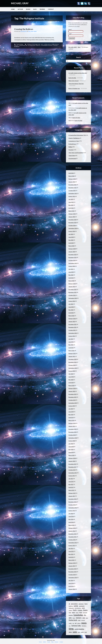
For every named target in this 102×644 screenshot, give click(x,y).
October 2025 (72, 191)
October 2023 (72, 260)
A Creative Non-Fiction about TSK (77, 135)
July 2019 (71, 409)
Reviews (42, 9)
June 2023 (71, 272)
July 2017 (71, 479)
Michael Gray (33, 31)
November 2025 (73, 188)
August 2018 (72, 441)
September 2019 (73, 403)
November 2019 (73, 397)
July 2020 (71, 374)
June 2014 (71, 583)
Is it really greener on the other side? (78, 73)
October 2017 (72, 470)
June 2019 (71, 412)
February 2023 (72, 284)
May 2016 (71, 519)
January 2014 (72, 589)
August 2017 (72, 476)
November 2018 (73, 432)
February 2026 (72, 179)
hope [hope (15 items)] (81, 613)
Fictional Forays (72, 144)
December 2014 (73, 569)
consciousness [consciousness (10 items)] (78, 608)
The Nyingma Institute (47, 45)
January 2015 (72, 566)
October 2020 (72, 365)
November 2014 (73, 572)
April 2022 (71, 313)
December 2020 (73, 359)
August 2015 (72, 546)
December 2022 (73, 289)
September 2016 (73, 508)
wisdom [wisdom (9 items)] (82, 632)
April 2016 (71, 522)
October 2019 (72, 400)
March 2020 (71, 385)
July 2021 (71, 339)
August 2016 (72, 511)
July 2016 (71, 514)
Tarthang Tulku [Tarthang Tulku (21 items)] (76, 626)
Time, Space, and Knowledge (76, 153)
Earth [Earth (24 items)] (75, 610)
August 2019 (72, 406)
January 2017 (72, 496)
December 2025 (73, 185)
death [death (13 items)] (83, 608)
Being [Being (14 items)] (86, 604)
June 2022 (71, 307)
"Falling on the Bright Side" (34, 44)
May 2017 (71, 484)
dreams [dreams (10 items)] (70, 610)
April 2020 (71, 383)
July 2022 (71, 304)
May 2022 (71, 310)
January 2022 (72, 321)
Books (28, 9)
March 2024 (71, 246)
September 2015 (73, 543)
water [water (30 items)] (75, 632)
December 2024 (73, 220)
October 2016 (72, 505)
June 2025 (71, 202)
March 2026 (71, 176)
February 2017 (72, 493)
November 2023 (73, 257)
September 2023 (73, 263)
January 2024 (72, 252)
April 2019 (71, 417)
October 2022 (72, 295)
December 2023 (73, 255)
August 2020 (72, 371)
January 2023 (72, 287)
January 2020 (72, 391)
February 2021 (72, 353)
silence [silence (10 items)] (79, 623)
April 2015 (71, 557)
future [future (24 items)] (85, 610)
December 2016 (73, 499)
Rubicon (38, 45)
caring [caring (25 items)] (76, 606)
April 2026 (71, 173)
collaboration (47, 44)
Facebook (79, 3)
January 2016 (72, 531)
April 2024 (71, 243)
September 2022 (73, 298)
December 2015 (73, 534)
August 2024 (72, 231)
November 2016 (73, 502)
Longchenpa (22, 45)
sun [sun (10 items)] (70, 626)
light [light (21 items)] (70, 618)
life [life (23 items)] (85, 615)
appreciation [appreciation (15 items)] (74, 604)
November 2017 (73, 467)
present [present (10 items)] (83, 620)
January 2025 (72, 217)
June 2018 (71, 447)
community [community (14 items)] (82, 606)
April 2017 (71, 487)
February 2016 (72, 528)
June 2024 (71, 237)
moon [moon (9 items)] (87, 618)
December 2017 (73, 464)
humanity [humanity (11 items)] (85, 613)
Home (13, 9)
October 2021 (72, 330)
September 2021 (73, 333)
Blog (35, 9)
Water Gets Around (74, 81)
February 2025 (72, 214)
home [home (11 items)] (77, 613)
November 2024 (73, 223)
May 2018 (71, 449)
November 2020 (73, 362)
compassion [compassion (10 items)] (71, 608)
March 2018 (71, 455)
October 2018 (72, 435)
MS (26, 45)
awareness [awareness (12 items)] (81, 604)
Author (20, 9)
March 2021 (71, 351)
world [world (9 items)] (86, 632)
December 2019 (73, 394)
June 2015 (71, 551)
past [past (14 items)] (79, 620)
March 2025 (71, 211)
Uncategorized (72, 158)
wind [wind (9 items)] (79, 632)
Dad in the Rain (72, 78)
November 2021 (73, 327)
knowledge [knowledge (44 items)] (78, 615)
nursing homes (32, 45)
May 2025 (71, 205)
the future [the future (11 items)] (84, 626)
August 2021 (72, 336)
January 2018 (72, 461)
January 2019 (72, 426)
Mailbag (70, 147)
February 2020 (72, 388)
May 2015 (71, 554)
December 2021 (73, 324)
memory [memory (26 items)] (79, 618)
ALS (42, 44)
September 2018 (73, 438)
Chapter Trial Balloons (74, 138)
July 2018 (71, 444)
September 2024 (73, 228)
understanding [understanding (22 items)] (79, 629)
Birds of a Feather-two (74, 88)
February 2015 (72, 563)
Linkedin (86, 3)
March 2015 (71, 560)
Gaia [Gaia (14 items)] (70, 613)
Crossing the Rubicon (24, 29)
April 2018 (71, 452)
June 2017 (71, 482)
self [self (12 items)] (76, 623)
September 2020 (73, 368)
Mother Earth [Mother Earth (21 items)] (73, 620)
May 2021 (71, 345)
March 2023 (71, 281)
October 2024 (72, 225)
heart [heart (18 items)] (73, 612)
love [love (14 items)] (74, 618)
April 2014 (71, 586)
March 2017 (71, 490)
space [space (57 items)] (84, 623)
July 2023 (71, 269)
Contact (51, 9)
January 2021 (72, 356)
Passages (71, 150)
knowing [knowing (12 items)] (71, 615)
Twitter (82, 3)
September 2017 (73, 473)
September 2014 (73, 578)
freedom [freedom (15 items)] (80, 610)
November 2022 (73, 292)
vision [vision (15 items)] (70, 632)
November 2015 (73, 537)
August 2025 (72, 196)
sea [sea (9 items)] (73, 623)
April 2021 (71, 348)
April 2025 (71, 208)
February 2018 (72, 458)
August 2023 (72, 266)
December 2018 (73, 429)
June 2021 (71, 342)
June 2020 (71, 377)
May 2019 (71, 415)
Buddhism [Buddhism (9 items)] (71, 606)
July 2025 (71, 199)
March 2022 (71, 316)
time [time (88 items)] (71, 629)
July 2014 (71, 580)
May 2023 (71, 275)
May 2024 (71, 240)
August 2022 (72, 301)
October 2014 (72, 575)
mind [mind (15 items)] (84, 618)
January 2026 (72, 182)
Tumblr (89, 3)
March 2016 (71, 525)
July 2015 (71, 548)
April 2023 (71, 278)
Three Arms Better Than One (76, 84)
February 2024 (72, 249)
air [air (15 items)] (69, 604)
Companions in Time (74, 141)
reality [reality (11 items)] (70, 623)
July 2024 (71, 234)
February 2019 (72, 423)
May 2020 (71, 380)
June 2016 (71, 516)
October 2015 (72, 540)
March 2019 (71, 420)
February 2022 (72, 319)
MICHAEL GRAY (20, 3)
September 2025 (73, 193)
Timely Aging (20, 44)
